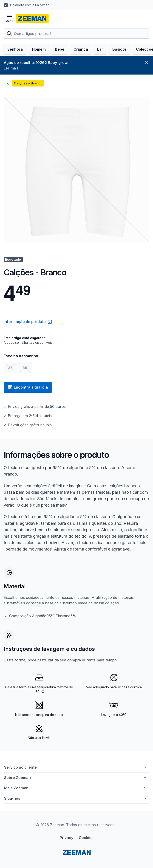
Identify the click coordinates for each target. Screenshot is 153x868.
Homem (39, 49)
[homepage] (32, 18)
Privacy (67, 838)
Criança (81, 49)
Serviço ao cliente (76, 767)
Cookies (86, 838)
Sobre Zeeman (76, 778)
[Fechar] (147, 63)
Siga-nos (76, 798)
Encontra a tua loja (28, 387)
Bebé (60, 49)
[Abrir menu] (9, 18)
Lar (100, 49)
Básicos (120, 49)
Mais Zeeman (76, 788)
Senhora (15, 49)
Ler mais (11, 68)
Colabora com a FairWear (29, 5)
